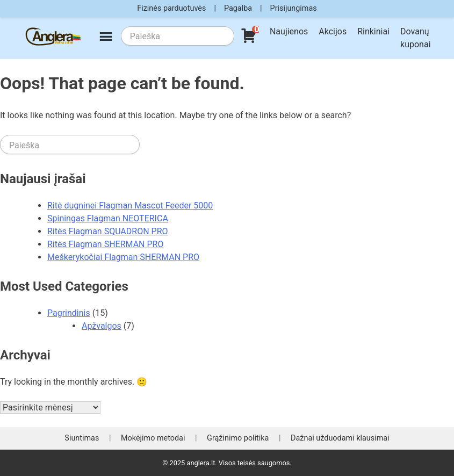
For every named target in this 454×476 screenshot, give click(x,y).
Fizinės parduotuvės (171, 8)
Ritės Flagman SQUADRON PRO (108, 231)
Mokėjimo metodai (153, 438)
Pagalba (238, 8)
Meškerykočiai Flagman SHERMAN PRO (123, 257)
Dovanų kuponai (415, 38)
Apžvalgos (102, 326)
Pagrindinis (69, 313)
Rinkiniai (373, 31)
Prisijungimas (294, 8)
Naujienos (289, 31)
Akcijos (333, 31)
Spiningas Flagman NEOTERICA (108, 218)
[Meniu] (106, 38)
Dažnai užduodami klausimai (340, 438)
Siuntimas (82, 438)
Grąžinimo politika (238, 438)
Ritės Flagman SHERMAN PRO (105, 244)
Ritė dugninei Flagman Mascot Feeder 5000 (130, 205)
